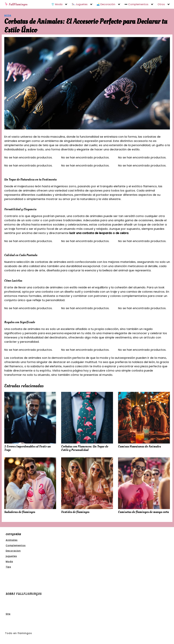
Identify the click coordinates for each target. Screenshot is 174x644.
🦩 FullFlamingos (16, 4)
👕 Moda (57, 4)
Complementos (16, 545)
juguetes (11, 556)
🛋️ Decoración (106, 4)
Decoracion (13, 551)
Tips (8, 567)
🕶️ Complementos (136, 4)
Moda (8, 15)
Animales (12, 540)
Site (8, 614)
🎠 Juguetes (80, 4)
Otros (161, 4)
